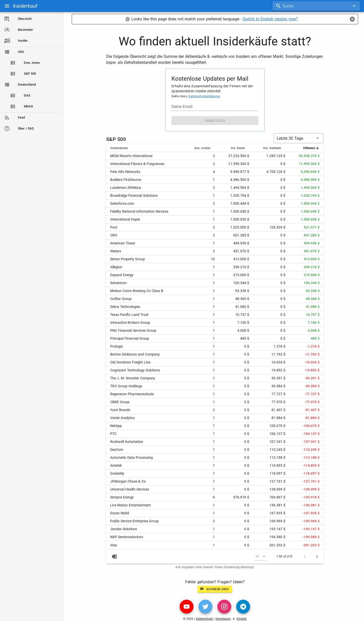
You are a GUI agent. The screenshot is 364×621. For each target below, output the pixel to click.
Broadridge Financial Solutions (134, 196)
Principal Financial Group (130, 338)
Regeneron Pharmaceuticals (132, 394)
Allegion (116, 267)
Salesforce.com (122, 203)
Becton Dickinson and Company (135, 354)
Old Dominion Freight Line (130, 362)
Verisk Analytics (122, 418)
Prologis (116, 346)
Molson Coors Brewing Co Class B (137, 291)
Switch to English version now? (270, 19)
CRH (114, 235)
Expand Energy (122, 275)
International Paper (125, 219)
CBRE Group (120, 402)
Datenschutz (204, 619)
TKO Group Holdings (126, 386)
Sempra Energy (122, 497)
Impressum (223, 619)
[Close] (352, 19)
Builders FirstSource (126, 180)
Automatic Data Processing (132, 458)
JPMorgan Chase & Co (128, 481)
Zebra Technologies (125, 307)
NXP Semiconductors (127, 537)
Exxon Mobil (120, 513)
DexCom (117, 450)
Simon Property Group (128, 259)
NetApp (116, 426)
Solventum (118, 283)
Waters (116, 251)
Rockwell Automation (127, 442)
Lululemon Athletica (126, 188)
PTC (113, 434)
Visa (114, 545)
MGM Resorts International (131, 156)
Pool (114, 227)
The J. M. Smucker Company (133, 378)
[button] (299, 138)
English (242, 619)
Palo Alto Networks (125, 172)
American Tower (123, 243)
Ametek (116, 465)
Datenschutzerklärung (204, 96)
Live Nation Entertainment (131, 505)
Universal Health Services (130, 489)
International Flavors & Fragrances (137, 164)
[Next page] (317, 556)
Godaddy (117, 473)
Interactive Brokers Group (130, 323)
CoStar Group (121, 299)
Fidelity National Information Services (139, 211)
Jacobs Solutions (124, 529)
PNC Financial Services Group (133, 330)
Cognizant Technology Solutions (135, 370)
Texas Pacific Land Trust (129, 315)
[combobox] (316, 6)
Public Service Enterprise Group (134, 521)
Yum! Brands (120, 410)
